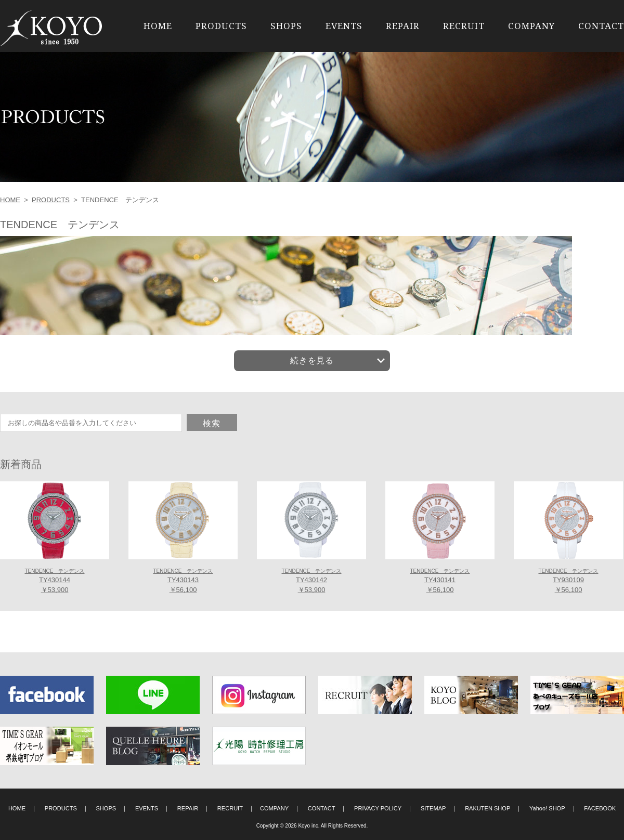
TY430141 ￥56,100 (440, 581)
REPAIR (403, 26)
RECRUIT (464, 26)
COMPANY (531, 26)
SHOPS (286, 26)
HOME (158, 26)
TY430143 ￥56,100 (183, 581)
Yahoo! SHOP (547, 808)
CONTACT (601, 26)
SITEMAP (433, 808)
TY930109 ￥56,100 (568, 581)
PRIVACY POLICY (378, 808)
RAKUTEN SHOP (487, 808)
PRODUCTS (221, 26)
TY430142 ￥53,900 (311, 581)
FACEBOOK (600, 808)
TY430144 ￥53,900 (54, 581)
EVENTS (344, 26)
